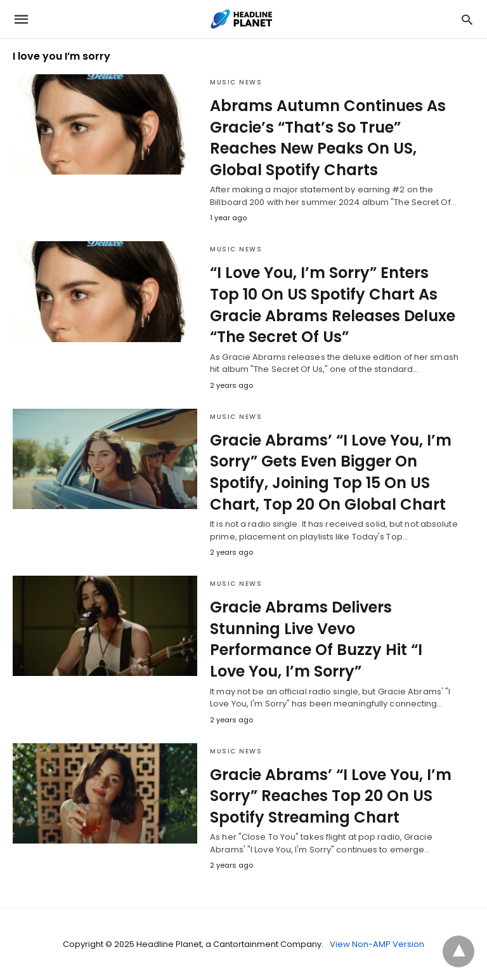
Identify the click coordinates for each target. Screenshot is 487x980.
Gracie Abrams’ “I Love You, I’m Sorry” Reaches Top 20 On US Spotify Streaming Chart (331, 796)
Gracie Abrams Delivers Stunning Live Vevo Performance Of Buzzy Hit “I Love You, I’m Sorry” (316, 639)
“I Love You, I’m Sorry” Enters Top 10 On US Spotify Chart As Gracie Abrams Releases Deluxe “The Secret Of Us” (333, 305)
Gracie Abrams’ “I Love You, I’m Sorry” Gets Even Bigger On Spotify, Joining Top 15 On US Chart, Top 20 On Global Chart (331, 472)
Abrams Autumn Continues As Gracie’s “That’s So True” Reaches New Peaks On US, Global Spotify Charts (328, 138)
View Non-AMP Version (377, 944)
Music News (236, 82)
